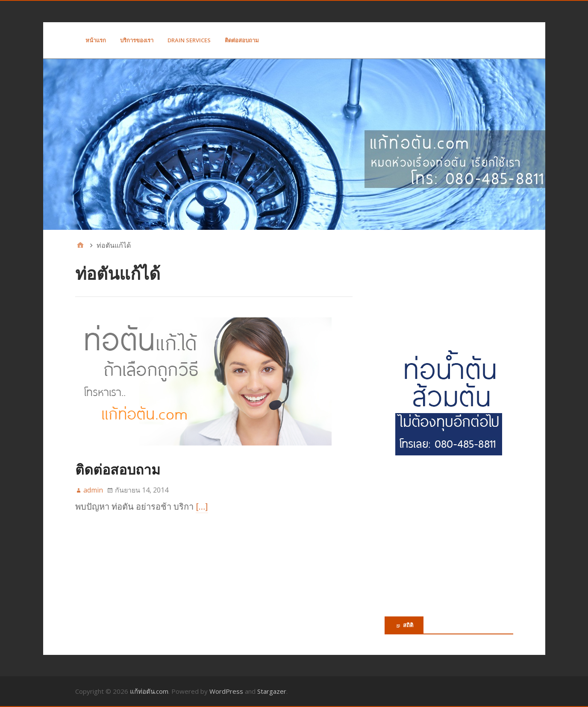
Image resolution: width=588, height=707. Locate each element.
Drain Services (189, 40)
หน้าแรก (96, 40)
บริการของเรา (137, 40)
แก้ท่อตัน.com (149, 691)
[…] (202, 507)
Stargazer (272, 691)
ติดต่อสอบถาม (242, 40)
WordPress (226, 691)
